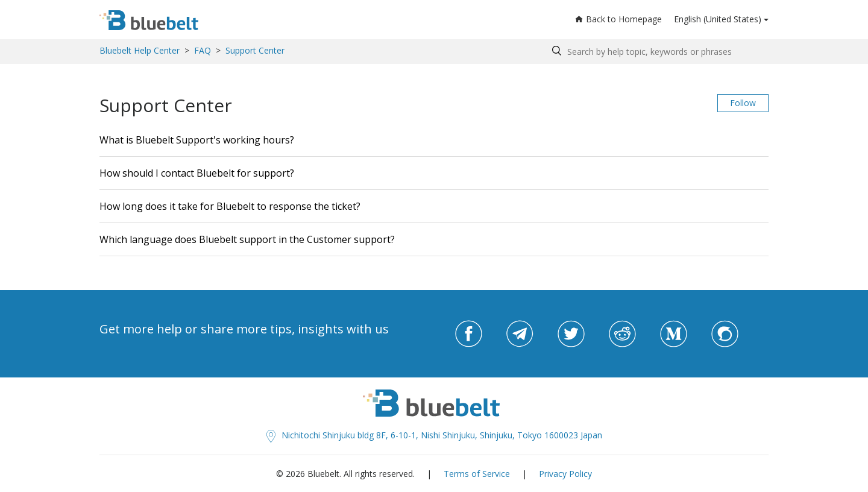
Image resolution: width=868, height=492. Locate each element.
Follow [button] (743, 103)
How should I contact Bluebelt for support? (197, 173)
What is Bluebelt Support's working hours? (197, 140)
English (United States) (718, 19)
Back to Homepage (618, 19)
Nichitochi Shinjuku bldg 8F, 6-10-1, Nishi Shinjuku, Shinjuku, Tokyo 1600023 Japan (434, 435)
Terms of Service (477, 474)
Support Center (255, 50)
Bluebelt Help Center (140, 50)
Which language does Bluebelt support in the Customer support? (247, 239)
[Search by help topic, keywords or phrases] (657, 52)
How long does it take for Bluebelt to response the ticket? (230, 206)
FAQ (203, 50)
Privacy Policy (565, 474)
